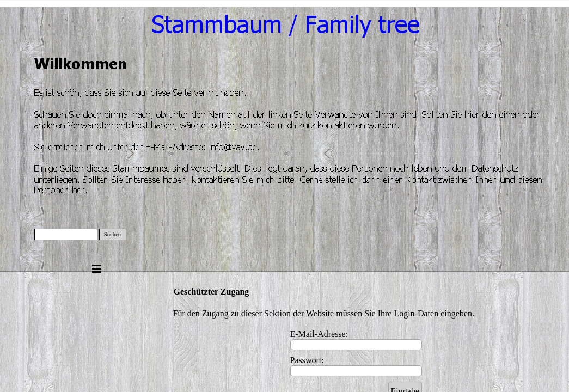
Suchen (112, 234)
